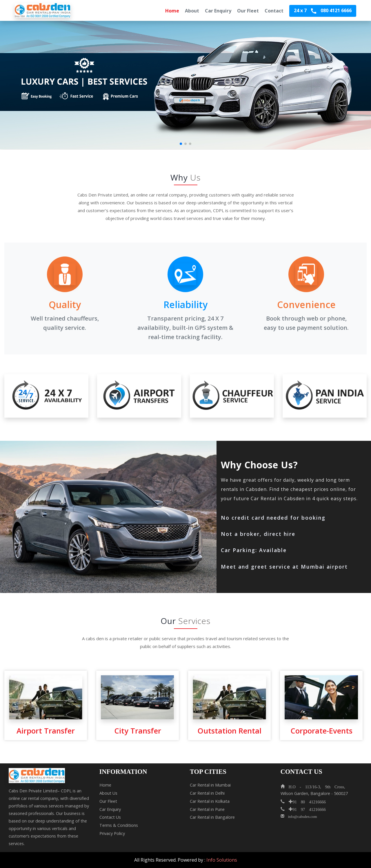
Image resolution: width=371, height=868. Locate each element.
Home (172, 11)
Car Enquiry (218, 11)
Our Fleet (248, 11)
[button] (181, 144)
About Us (108, 793)
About (192, 11)
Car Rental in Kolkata (210, 801)
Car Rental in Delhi (207, 793)
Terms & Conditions (119, 825)
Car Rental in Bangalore (212, 817)
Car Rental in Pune (207, 809)
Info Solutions (222, 860)
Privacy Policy (112, 833)
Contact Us (110, 817)
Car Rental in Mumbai (210, 785)
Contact (274, 11)
